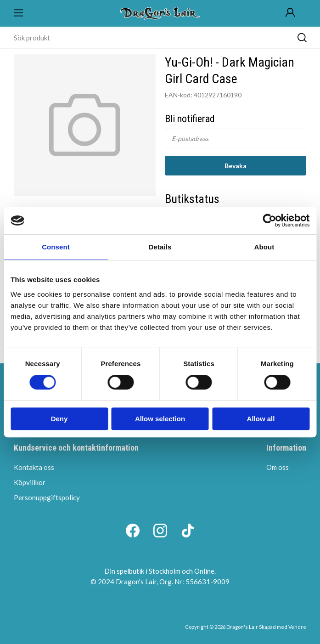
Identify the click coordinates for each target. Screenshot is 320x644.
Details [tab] (160, 247)
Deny (59, 419)
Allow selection (160, 419)
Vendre (297, 627)
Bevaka (236, 166)
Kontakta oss (34, 467)
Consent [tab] (56, 247)
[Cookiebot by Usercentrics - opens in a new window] (269, 220)
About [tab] (264, 247)
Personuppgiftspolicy (47, 497)
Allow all (261, 419)
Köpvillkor (30, 482)
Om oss (278, 467)
